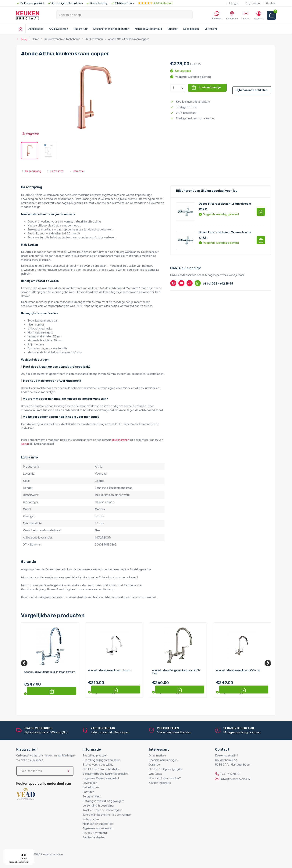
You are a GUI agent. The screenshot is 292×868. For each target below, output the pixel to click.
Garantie (76, 171)
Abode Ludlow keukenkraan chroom (110, 671)
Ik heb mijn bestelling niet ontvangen (107, 815)
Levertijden (90, 783)
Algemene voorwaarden (98, 828)
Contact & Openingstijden (166, 769)
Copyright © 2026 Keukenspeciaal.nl (40, 854)
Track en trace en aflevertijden (102, 810)
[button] (178, 88)
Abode (25, 444)
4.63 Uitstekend (155, 3)
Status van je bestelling (98, 765)
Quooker (173, 29)
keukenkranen (121, 440)
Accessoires (36, 29)
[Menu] (32, 851)
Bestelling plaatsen (95, 756)
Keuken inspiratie (160, 783)
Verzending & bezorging (98, 806)
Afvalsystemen (58, 29)
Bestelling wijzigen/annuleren (102, 760)
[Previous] (24, 663)
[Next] (268, 663)
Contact (271, 3)
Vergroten (31, 134)
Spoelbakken (191, 29)
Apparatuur (81, 29)
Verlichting (211, 29)
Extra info (55, 171)
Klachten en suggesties (98, 824)
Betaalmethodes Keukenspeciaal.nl (105, 774)
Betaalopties (91, 787)
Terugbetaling (92, 796)
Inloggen (234, 3)
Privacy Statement (95, 833)
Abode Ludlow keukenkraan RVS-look (239, 671)
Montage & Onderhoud (148, 29)
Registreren (253, 3)
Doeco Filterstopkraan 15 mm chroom (225, 232)
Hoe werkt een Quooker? (165, 778)
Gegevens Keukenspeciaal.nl (101, 778)
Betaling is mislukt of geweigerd (103, 801)
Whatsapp (155, 774)
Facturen (88, 792)
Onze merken (157, 756)
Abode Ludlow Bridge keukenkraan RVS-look (176, 672)
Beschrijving (31, 171)
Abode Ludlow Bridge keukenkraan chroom (50, 672)
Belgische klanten (94, 837)
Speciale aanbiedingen (163, 760)
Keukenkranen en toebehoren (111, 29)
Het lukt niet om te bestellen (101, 769)
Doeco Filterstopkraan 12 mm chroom (225, 204)
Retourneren (91, 819)
